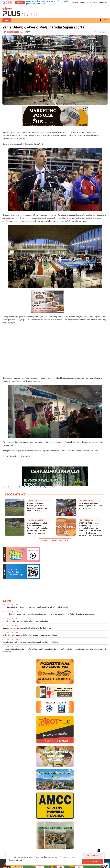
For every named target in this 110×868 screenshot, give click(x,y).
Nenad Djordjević (45, 487)
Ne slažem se (93, 856)
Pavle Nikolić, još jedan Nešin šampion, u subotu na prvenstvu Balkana (90, 506)
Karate (54, 487)
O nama (75, 2)
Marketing (103, 2)
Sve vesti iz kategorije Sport (55, 541)
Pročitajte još (15, 494)
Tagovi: (5, 487)
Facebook (4, 2)
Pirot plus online (20, 12)
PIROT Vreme (21, 589)
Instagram (7, 2)
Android (33, 572)
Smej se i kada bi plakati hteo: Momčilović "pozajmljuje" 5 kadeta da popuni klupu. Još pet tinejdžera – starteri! (38, 528)
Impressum (84, 2)
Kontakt (93, 2)
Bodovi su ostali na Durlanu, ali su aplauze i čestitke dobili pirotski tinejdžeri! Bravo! (37, 507)
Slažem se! (93, 862)
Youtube (11, 2)
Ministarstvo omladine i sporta (29, 487)
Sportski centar (13, 487)
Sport (7, 20)
